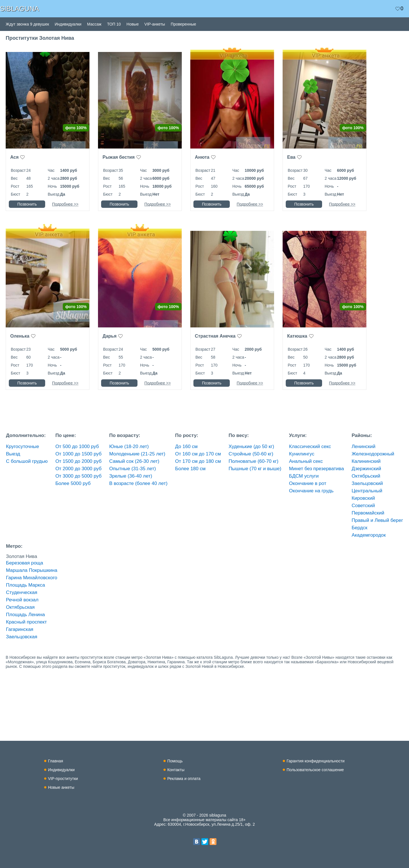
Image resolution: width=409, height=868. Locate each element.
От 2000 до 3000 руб (79, 469)
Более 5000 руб (73, 483)
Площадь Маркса (26, 585)
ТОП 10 (114, 24)
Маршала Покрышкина (32, 570)
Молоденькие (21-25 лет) (137, 454)
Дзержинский (366, 469)
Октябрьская (20, 607)
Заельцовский (367, 483)
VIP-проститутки (63, 779)
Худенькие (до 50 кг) (251, 446)
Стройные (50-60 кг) (251, 454)
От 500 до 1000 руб (77, 446)
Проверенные (183, 24)
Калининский (366, 461)
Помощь (175, 761)
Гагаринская (20, 629)
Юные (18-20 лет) (129, 446)
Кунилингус (302, 454)
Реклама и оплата (184, 779)
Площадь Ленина (25, 615)
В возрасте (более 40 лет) (138, 483)
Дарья (109, 336)
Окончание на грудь (311, 491)
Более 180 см (190, 469)
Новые (132, 24)
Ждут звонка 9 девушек (27, 24)
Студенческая (22, 592)
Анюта (202, 157)
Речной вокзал (22, 600)
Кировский (363, 498)
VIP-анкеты (155, 24)
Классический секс (310, 446)
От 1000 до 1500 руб (79, 454)
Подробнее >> (65, 204)
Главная (56, 761)
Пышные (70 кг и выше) (255, 469)
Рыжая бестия (119, 157)
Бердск (360, 528)
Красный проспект (26, 622)
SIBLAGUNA (19, 9)
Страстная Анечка (215, 336)
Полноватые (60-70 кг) (253, 461)
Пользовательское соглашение (315, 770)
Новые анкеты (61, 787)
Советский (363, 506)
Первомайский (368, 513)
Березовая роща (25, 563)
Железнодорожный (373, 454)
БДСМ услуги (304, 476)
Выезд (13, 454)
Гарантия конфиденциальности (316, 761)
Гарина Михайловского (32, 578)
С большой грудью (27, 461)
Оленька (20, 336)
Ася (14, 157)
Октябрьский (366, 476)
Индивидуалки (68, 24)
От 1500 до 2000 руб (79, 461)
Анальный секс (306, 461)
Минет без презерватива (317, 469)
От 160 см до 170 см (198, 454)
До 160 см (186, 446)
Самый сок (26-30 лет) (134, 461)
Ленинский (364, 446)
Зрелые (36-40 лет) (131, 476)
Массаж (94, 24)
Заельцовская (22, 637)
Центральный (367, 491)
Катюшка (297, 336)
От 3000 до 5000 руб (79, 476)
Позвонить (27, 204)
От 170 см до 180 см (198, 461)
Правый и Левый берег (377, 520)
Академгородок (369, 535)
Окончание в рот (308, 483)
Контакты (176, 770)
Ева (291, 157)
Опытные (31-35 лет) (133, 469)
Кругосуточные (23, 446)
